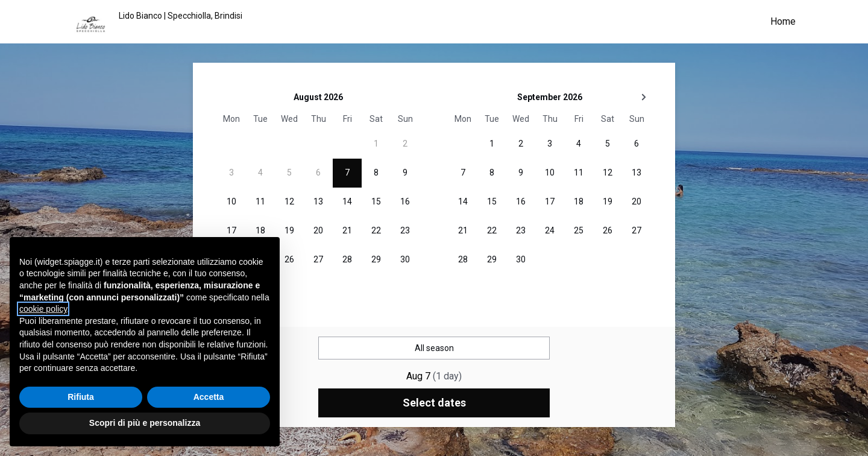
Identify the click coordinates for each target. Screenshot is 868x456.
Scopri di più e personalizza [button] (145, 423)
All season (434, 348)
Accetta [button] (209, 397)
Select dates (434, 403)
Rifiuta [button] (81, 397)
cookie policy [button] (43, 309)
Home (783, 21)
